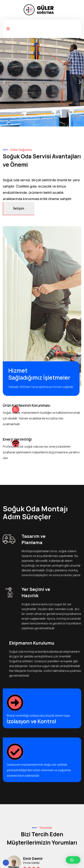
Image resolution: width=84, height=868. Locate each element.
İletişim (19, 208)
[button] (4, 82)
